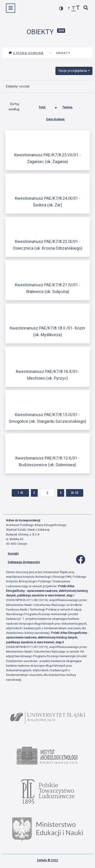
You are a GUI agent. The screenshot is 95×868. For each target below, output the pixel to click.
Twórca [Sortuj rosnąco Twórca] (71, 106)
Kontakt (13, 553)
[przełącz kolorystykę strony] (61, 8)
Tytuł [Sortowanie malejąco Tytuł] (46, 106)
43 (77, 492)
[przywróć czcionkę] (74, 9)
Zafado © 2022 (47, 860)
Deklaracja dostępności (24, 562)
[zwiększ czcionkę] (78, 8)
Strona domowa (26, 53)
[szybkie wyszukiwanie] (86, 8)
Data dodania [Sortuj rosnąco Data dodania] (59, 118)
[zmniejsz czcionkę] (69, 9)
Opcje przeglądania (73, 71)
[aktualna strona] (47, 493)
